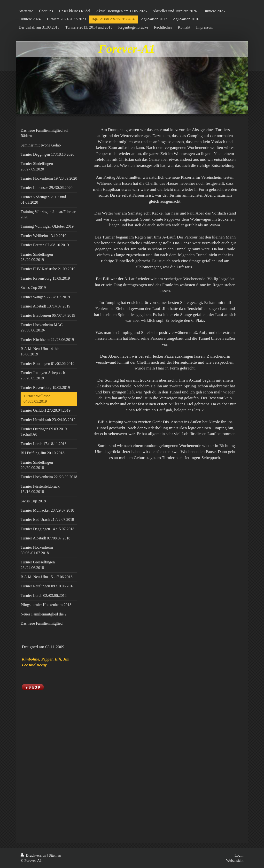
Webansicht (235, 860)
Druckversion (34, 855)
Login (239, 855)
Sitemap (55, 855)
